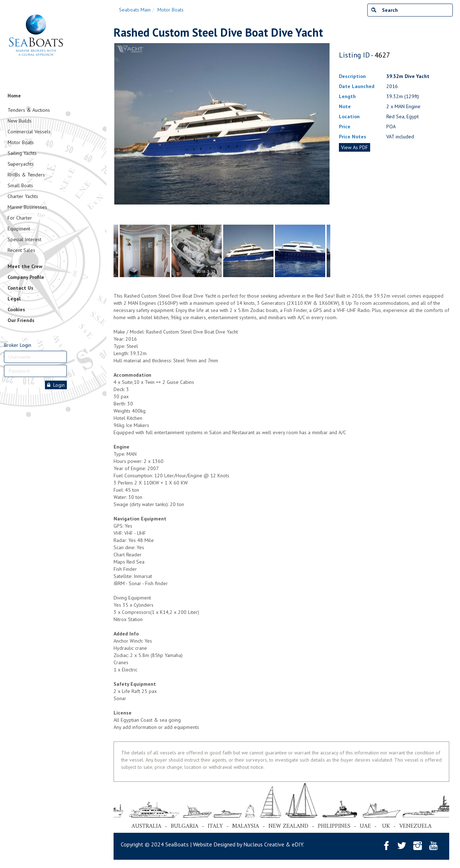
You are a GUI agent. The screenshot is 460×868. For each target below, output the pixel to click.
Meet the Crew (25, 266)
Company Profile (26, 277)
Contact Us (20, 288)
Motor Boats (21, 142)
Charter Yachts (23, 196)
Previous (117, 132)
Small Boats (20, 185)
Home (14, 96)
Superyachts (21, 164)
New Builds (20, 121)
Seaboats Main (135, 10)
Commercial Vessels (29, 132)
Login (56, 385)
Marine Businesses (27, 207)
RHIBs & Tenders (26, 175)
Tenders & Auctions (29, 110)
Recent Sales (21, 250)
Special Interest (24, 239)
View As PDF (355, 147)
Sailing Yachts (22, 153)
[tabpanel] (248, 251)
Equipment (19, 229)
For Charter (20, 218)
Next (327, 132)
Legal (14, 299)
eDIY (297, 844)
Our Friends (21, 320)
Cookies (16, 309)
